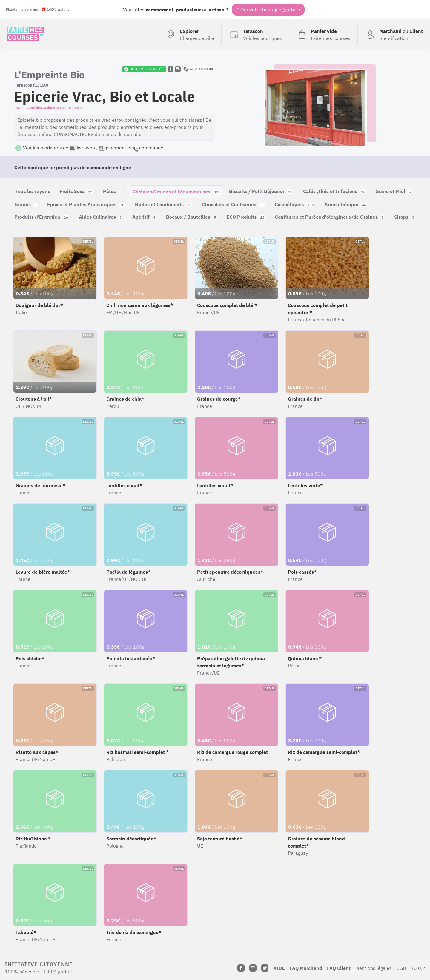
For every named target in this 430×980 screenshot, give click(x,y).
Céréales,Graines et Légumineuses (176, 192)
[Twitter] (265, 968)
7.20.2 (418, 968)
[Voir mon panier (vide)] (323, 35)
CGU (401, 968)
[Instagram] (253, 968)
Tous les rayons (33, 191)
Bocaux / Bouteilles (192, 217)
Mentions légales (374, 968)
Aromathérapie (346, 204)
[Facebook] (241, 968)
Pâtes (113, 191)
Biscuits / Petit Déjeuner (261, 191)
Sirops (405, 217)
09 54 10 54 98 (198, 69)
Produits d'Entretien (42, 217)
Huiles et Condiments (164, 204)
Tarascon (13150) (31, 85)
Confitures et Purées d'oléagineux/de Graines (330, 217)
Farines (26, 204)
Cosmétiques (295, 204)
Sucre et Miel (394, 191)
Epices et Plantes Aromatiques (86, 204)
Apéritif (144, 217)
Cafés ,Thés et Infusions (335, 191)
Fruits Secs (77, 191)
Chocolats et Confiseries (234, 204)
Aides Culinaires (101, 217)
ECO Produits (246, 217)
